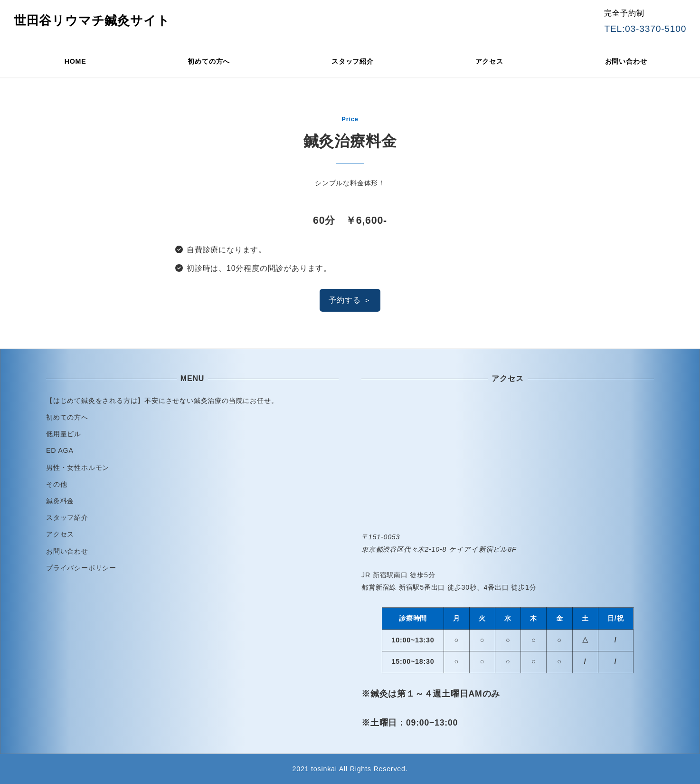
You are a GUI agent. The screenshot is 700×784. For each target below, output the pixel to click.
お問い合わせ (67, 551)
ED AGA (60, 450)
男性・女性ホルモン (78, 468)
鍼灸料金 (60, 501)
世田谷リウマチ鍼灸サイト (92, 20)
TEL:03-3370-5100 (645, 29)
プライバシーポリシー (81, 568)
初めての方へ (67, 417)
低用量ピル (64, 434)
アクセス (60, 534)
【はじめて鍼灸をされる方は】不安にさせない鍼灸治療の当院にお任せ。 (162, 401)
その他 (57, 484)
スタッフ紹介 (67, 517)
